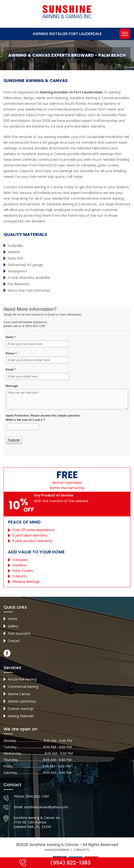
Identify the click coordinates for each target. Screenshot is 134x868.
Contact (14, 641)
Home (13, 619)
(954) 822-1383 (37, 796)
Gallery (13, 626)
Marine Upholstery (22, 701)
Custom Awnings (21, 709)
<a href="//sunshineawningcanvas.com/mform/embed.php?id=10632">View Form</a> (67, 381)
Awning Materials (21, 716)
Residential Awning (22, 679)
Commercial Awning (23, 687)
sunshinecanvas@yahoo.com (46, 807)
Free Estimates (19, 633)
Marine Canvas (19, 694)
